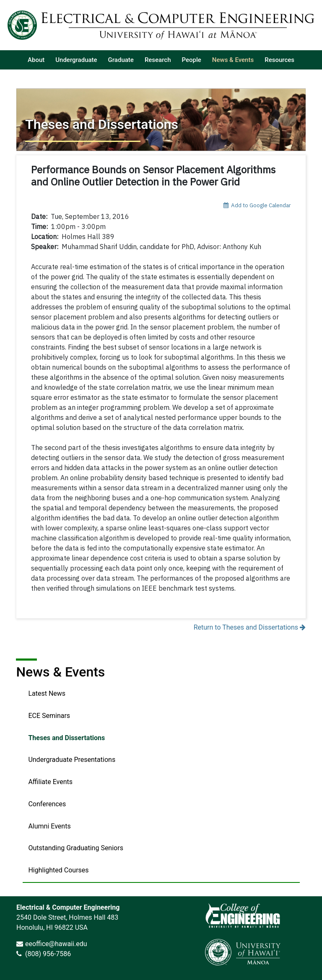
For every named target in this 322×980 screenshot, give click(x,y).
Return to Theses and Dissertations (250, 627)
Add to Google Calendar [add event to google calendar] (257, 205)
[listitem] (36, 60)
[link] (243, 916)
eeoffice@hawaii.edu (56, 944)
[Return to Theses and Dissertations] (161, 120)
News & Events (60, 672)
